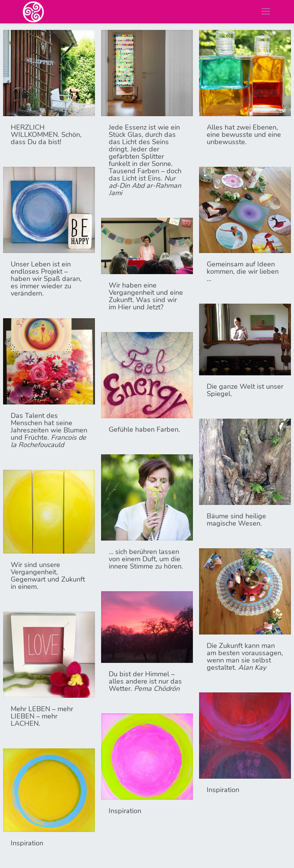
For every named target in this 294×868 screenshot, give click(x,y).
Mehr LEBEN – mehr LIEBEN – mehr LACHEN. (42, 716)
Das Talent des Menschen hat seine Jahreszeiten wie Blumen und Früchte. (49, 430)
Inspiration (223, 790)
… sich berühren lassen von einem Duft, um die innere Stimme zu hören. (146, 559)
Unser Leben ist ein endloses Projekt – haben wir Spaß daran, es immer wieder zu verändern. (46, 279)
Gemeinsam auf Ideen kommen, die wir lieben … (243, 271)
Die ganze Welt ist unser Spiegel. (245, 390)
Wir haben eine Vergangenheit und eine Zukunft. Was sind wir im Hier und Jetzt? (146, 296)
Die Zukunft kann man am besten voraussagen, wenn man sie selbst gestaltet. (245, 657)
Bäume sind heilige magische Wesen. (236, 520)
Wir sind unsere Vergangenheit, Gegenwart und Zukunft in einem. (48, 576)
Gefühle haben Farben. (144, 429)
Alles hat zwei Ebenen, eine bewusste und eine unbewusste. (244, 135)
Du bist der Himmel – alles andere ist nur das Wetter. (145, 681)
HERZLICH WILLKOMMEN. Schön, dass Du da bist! (46, 135)
